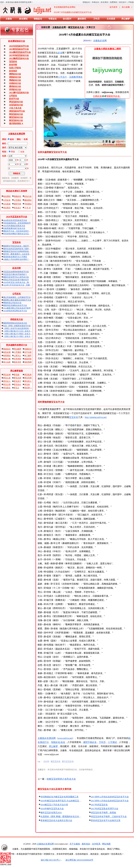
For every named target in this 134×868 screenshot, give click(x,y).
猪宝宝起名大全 (16, 117)
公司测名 (17, 200)
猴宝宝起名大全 (76, 27)
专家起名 (95, 2)
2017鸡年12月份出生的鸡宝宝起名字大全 (110, 797)
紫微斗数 (7, 359)
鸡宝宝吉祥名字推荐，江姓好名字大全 (109, 817)
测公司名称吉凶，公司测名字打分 (17, 297)
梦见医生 (7, 388)
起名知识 (13, 71)
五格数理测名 (76, 77)
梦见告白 (17, 384)
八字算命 (115, 742)
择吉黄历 (7, 208)
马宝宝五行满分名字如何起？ (15, 274)
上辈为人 (17, 356)
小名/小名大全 (15, 108)
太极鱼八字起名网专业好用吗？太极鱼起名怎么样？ (24, 259)
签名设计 (123, 2)
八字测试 (17, 352)
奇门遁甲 (28, 356)
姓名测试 (105, 2)
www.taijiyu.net (65, 738)
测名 (19, 139)
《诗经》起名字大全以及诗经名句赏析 (19, 328)
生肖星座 (111, 19)
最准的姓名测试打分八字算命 (15, 257)
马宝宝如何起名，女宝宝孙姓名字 (17, 223)
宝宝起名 (13, 62)
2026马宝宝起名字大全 (19, 46)
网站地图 (106, 844)
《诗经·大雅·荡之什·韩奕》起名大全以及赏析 (21, 334)
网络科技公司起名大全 (12, 303)
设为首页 (113, 7)
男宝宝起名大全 (16, 102)
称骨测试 (7, 356)
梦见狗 (27, 384)
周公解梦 (126, 19)
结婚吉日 (28, 349)
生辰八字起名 (15, 68)
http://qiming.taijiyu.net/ (96, 417)
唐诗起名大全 (15, 86)
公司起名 (13, 96)
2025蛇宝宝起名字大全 (19, 49)
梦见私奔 (28, 375)
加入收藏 (126, 7)
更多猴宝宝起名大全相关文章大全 (56, 820)
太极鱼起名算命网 (47, 738)
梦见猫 (17, 375)
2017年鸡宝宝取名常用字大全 (105, 809)
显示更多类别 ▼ (16, 124)
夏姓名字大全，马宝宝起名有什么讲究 (19, 231)
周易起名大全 (15, 80)
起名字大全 (14, 99)
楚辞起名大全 (15, 74)
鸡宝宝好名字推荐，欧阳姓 (104, 813)
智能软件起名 (113, 96)
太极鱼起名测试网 (17, 134)
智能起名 (86, 2)
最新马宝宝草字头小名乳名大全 (16, 277)
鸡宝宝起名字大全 (17, 111)
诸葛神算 (28, 359)
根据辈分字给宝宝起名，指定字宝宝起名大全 (21, 246)
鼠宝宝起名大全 (16, 120)
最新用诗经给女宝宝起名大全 (15, 323)
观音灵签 (17, 362)
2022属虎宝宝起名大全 (19, 58)
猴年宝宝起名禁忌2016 (51, 813)
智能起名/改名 (58, 742)
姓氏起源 (7, 352)
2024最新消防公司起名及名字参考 (17, 308)
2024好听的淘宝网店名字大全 (15, 311)
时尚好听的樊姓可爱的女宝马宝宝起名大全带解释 (23, 234)
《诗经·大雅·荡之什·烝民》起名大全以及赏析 (21, 336)
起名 (12, 139)
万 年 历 (28, 208)
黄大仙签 (7, 362)
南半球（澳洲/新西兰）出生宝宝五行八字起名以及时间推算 (27, 254)
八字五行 (62, 77)
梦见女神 (7, 375)
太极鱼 (9, 19)
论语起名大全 (15, 83)
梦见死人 (28, 381)
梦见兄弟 (17, 378)
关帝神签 (17, 359)
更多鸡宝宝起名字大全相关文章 (106, 820)
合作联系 (96, 844)
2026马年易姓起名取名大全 (14, 226)
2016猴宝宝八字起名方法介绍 (54, 805)
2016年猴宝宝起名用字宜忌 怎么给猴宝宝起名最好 (64, 801)
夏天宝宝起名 (68, 761)
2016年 (46, 761)
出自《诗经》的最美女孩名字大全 (17, 326)
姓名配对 (67, 19)
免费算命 (114, 2)
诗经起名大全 (15, 77)
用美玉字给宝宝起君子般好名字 (16, 280)
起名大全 (28, 196)
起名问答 (13, 65)
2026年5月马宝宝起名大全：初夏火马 (18, 285)
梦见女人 (7, 381)
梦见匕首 (7, 378)
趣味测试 (82, 19)
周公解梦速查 (17, 371)
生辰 (26, 139)
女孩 (22, 152)
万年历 (96, 19)
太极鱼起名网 (59, 27)
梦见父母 (7, 384)
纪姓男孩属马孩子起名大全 (14, 228)
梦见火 (17, 388)
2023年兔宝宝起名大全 (19, 55)
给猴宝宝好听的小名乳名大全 (61, 779)
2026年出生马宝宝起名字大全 (15, 220)
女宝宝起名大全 (16, 105)
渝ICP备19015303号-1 (51, 860)
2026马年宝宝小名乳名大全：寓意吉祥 (19, 282)
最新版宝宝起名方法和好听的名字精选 (19, 251)
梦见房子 (17, 381)
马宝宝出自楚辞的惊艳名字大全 (16, 272)
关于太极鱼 (75, 844)
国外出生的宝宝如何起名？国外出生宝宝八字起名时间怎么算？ (29, 249)
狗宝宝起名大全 (16, 114)
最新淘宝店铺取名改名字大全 (15, 305)
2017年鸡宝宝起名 (99, 805)
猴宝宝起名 (56, 761)
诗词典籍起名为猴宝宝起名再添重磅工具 (60, 797)
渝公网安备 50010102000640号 (78, 860)
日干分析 (28, 352)
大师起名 (97, 96)
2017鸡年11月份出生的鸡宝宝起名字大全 (110, 801)
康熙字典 (17, 204)
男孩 (13, 152)
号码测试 (28, 204)
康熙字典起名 (92, 742)
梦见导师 (28, 378)
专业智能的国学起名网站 (39, 10)
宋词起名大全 (15, 90)
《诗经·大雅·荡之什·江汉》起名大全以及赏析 (21, 331)
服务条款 (86, 844)
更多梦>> (28, 388)
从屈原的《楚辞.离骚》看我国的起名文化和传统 (63, 817)
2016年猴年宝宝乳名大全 (52, 809)
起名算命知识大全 (17, 41)
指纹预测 (28, 362)
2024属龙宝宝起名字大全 (20, 52)
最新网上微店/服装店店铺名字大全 (17, 300)
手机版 (131, 2)
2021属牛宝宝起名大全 (19, 93)
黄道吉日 (7, 349)
